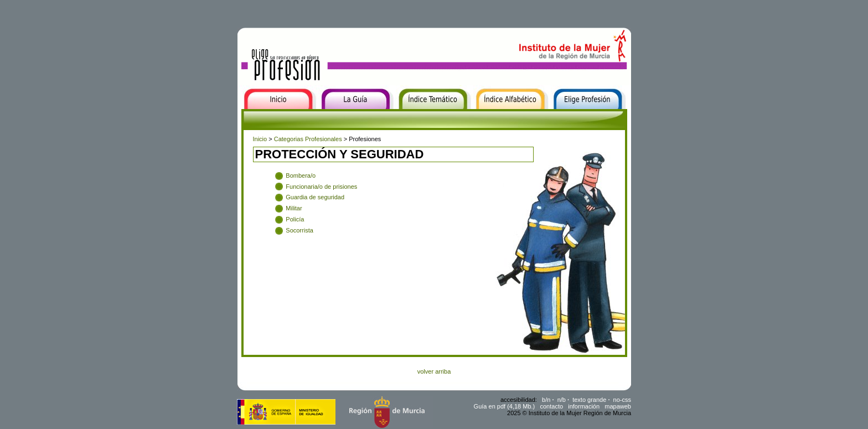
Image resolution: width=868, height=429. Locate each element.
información (584, 406)
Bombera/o (301, 175)
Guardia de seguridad (315, 197)
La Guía (330, 116)
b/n (546, 400)
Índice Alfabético (499, 116)
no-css (622, 400)
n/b (562, 400)
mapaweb (618, 406)
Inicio (246, 116)
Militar (294, 208)
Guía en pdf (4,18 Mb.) (505, 406)
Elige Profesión (574, 116)
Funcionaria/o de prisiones (321, 187)
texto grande (589, 400)
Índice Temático (420, 116)
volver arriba (434, 371)
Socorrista (299, 230)
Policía (295, 219)
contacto (551, 406)
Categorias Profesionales (308, 139)
